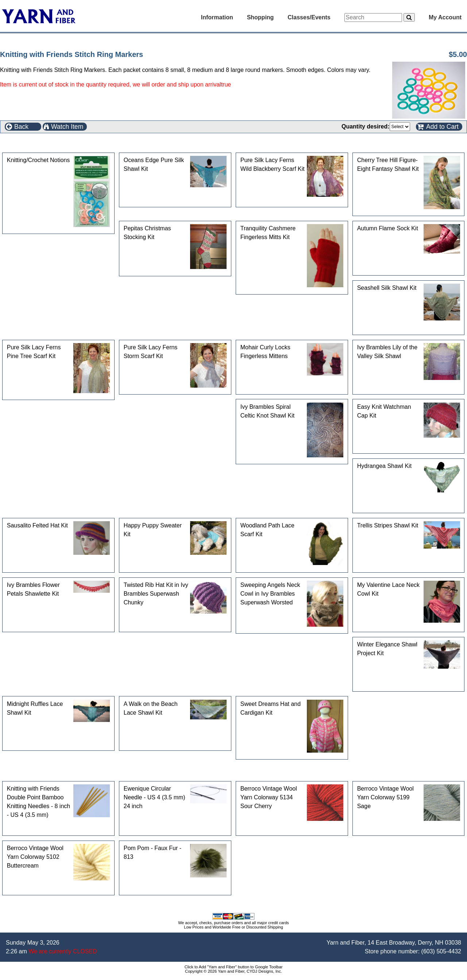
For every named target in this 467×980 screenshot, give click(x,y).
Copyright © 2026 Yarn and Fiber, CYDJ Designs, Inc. (233, 971)
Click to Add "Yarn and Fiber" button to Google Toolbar (234, 967)
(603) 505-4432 (441, 951)
